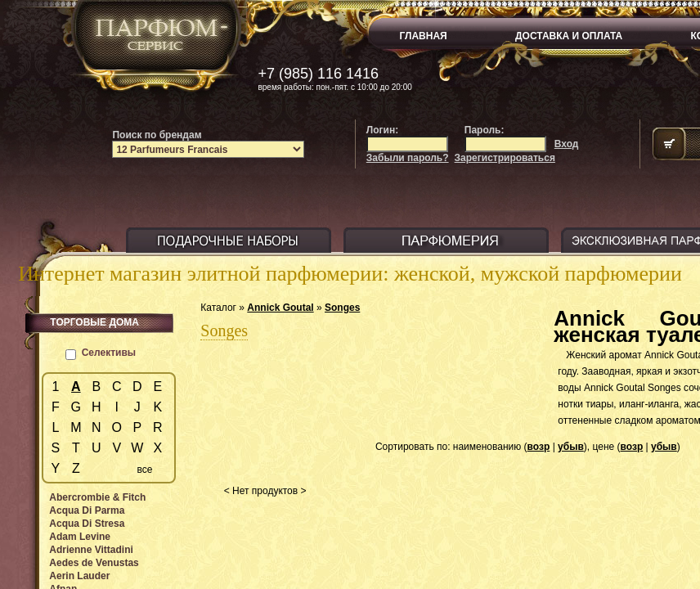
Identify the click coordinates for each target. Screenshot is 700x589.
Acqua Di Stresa (87, 524)
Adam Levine (80, 537)
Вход (567, 144)
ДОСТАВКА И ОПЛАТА (569, 36)
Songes (342, 308)
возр (539, 447)
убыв (571, 447)
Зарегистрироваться (505, 158)
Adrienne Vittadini (91, 550)
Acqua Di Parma (87, 510)
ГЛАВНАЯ (424, 36)
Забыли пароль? (408, 158)
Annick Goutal (280, 308)
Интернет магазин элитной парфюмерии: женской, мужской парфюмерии (350, 274)
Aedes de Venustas (94, 563)
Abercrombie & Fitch (97, 497)
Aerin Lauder (79, 576)
